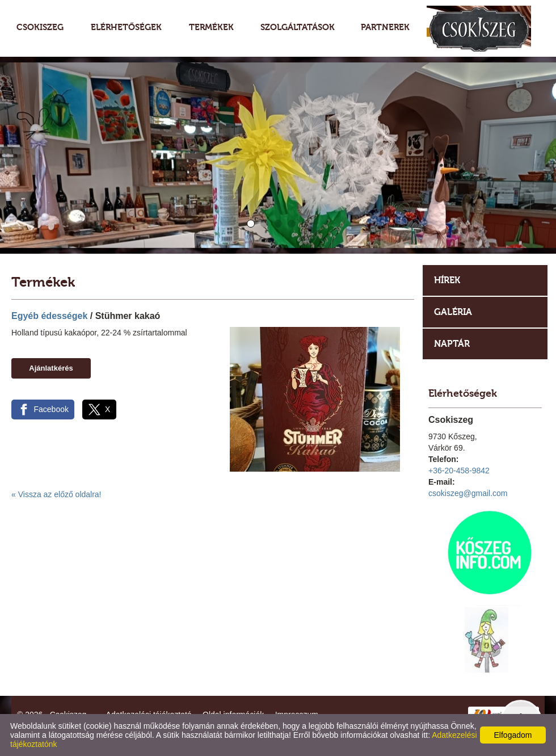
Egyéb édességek (49, 316)
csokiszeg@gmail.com (468, 493)
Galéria (453, 312)
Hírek (447, 280)
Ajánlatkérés (51, 368)
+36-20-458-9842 (459, 471)
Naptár (452, 344)
